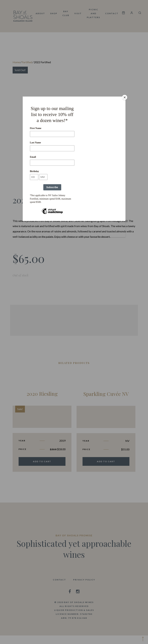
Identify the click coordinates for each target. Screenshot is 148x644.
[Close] (125, 97)
